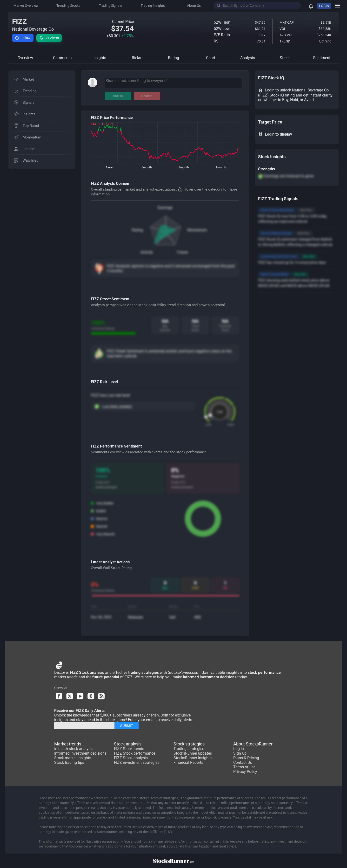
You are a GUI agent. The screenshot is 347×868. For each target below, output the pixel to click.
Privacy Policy (245, 772)
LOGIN (324, 6)
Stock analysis (128, 744)
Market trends (68, 744)
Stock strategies (189, 744)
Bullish (118, 96)
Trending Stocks (68, 6)
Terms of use (244, 767)
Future (183, 252)
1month (221, 167)
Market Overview (26, 6)
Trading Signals (110, 6)
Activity (147, 252)
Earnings (165, 208)
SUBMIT (127, 726)
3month (184, 167)
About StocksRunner (253, 744)
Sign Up (240, 753)
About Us (194, 6)
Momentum (197, 230)
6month (147, 167)
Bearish (147, 96)
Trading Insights (153, 6)
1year (109, 167)
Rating (137, 230)
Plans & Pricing (246, 758)
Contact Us (243, 762)
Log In (239, 749)
